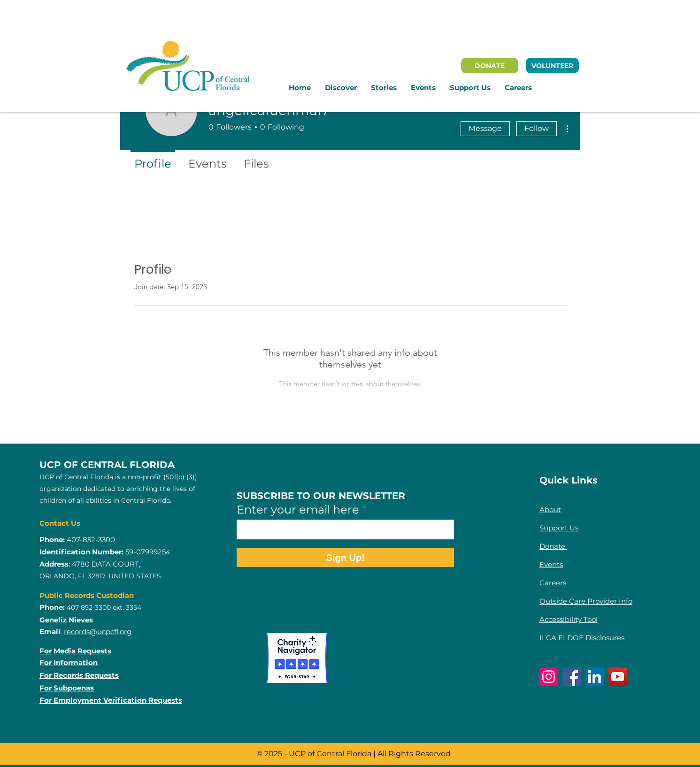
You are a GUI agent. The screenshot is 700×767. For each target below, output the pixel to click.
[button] (341, 88)
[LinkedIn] (595, 677)
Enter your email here (298, 510)
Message (485, 128)
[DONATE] (490, 65)
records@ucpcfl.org (98, 632)
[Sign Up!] (345, 558)
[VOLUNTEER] (552, 65)
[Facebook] (572, 677)
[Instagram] (549, 677)
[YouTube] (618, 677)
